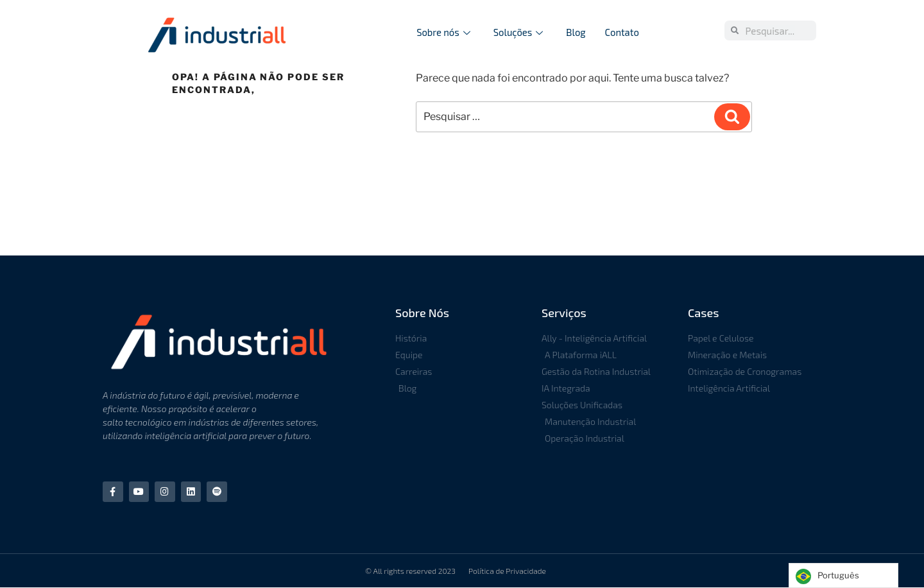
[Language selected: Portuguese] (843, 575)
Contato (622, 32)
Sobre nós (443, 32)
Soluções (518, 32)
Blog (577, 32)
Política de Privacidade (507, 571)
